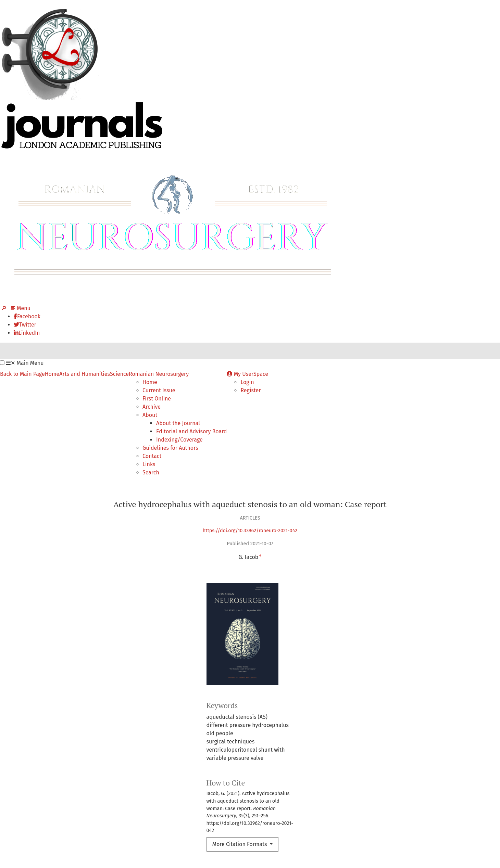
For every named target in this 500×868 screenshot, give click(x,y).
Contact (152, 456)
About (150, 415)
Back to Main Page (22, 374)
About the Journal (178, 423)
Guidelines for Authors (170, 448)
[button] (2, 363)
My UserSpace (247, 374)
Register (251, 390)
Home (52, 374)
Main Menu (25, 363)
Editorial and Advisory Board (191, 431)
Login (247, 382)
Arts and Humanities (85, 374)
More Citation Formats (240, 844)
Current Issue (159, 390)
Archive (152, 407)
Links (149, 464)
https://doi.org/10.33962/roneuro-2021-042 (250, 531)
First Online (157, 399)
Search (151, 473)
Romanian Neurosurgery (159, 374)
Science (119, 374)
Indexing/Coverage (179, 440)
